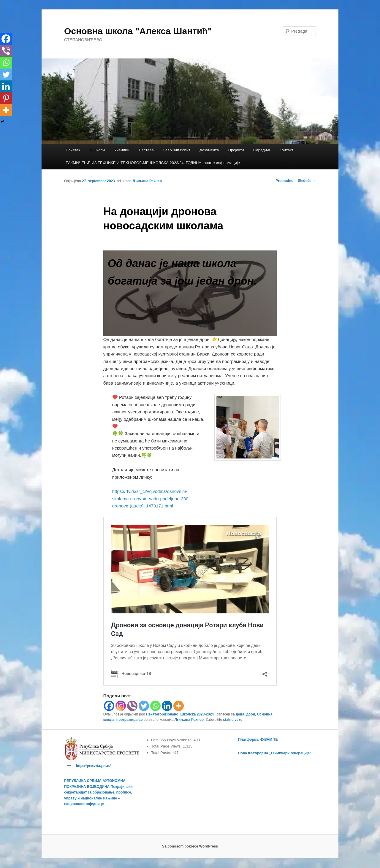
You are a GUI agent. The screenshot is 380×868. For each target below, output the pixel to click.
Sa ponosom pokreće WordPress (190, 847)
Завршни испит (177, 150)
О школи (97, 150)
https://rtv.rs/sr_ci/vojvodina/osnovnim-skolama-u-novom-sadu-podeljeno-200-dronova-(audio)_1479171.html (151, 499)
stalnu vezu (233, 720)
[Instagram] (121, 706)
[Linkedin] (167, 706)
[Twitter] (144, 706)
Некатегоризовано (162, 714)
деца (240, 714)
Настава (146, 150)
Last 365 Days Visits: (170, 740)
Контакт (286, 150)
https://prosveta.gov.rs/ (93, 766)
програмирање (130, 720)
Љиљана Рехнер (147, 181)
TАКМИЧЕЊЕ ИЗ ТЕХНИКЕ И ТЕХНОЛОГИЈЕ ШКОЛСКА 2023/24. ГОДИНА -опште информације (153, 163)
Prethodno (282, 181)
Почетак (73, 150)
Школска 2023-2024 (197, 714)
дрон (251, 714)
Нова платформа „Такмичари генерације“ (275, 753)
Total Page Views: (167, 746)
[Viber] (132, 706)
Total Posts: (162, 753)
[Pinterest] (6, 98)
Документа (209, 150)
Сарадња (262, 150)
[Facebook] (109, 706)
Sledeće (307, 181)
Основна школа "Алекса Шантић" (138, 31)
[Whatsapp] (155, 706)
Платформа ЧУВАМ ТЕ (258, 740)
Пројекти (236, 150)
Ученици (122, 150)
